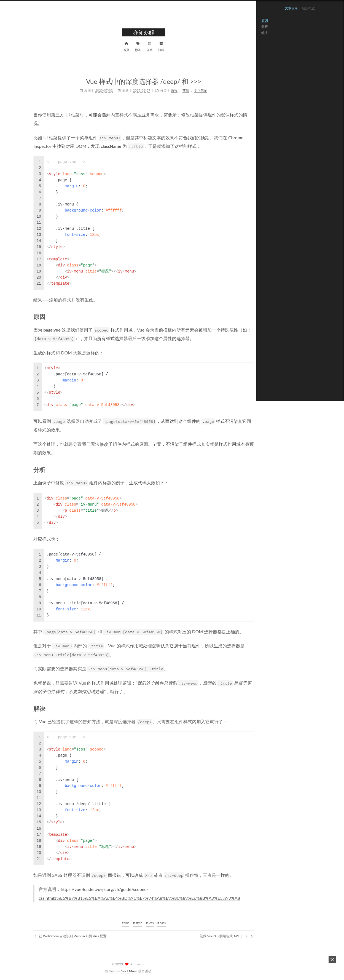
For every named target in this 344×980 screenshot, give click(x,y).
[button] (332, 960)
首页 (111, 46)
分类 (134, 46)
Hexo (112, 971)
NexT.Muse (129, 971)
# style (122, 923)
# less (134, 923)
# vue (110, 923)
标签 (122, 46)
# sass (146, 923)
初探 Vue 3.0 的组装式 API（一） (210, 936)
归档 (145, 46)
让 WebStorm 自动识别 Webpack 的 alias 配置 (55, 936)
